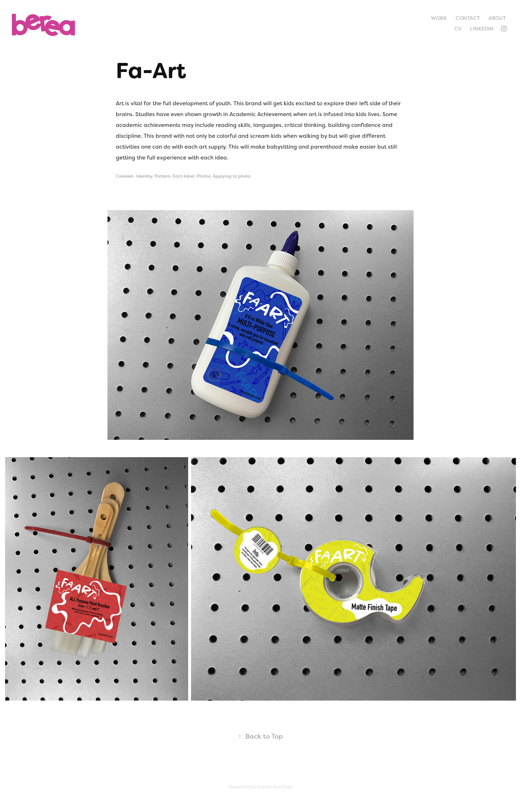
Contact (468, 18)
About (497, 18)
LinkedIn (482, 29)
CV (458, 29)
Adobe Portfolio (275, 787)
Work (439, 18)
